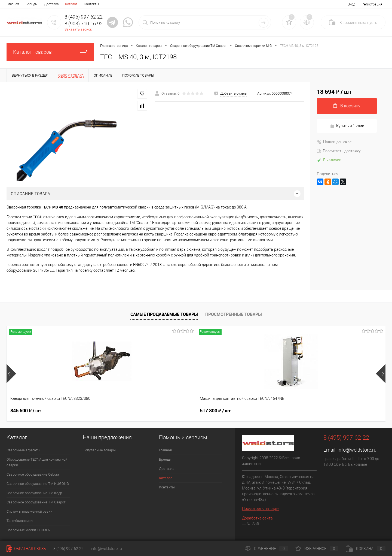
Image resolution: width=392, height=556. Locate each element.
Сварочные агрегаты (23, 450)
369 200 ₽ (310, 411)
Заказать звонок (78, 29)
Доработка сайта (257, 518)
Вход (351, 4)
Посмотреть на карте (261, 509)
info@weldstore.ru (357, 450)
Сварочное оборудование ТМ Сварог (36, 502)
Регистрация (372, 4)
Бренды (32, 4)
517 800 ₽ (120, 411)
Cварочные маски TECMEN (28, 530)
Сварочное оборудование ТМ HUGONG (38, 484)
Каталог (71, 4)
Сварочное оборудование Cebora (33, 474)
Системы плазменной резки (29, 511)
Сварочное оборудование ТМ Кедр (34, 493)
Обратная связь (26, 549)
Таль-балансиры (20, 521)
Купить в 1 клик (347, 126)
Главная (13, 4)
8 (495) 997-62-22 (68, 549)
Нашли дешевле (334, 142)
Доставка (51, 4)
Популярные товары (99, 450)
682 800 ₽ (215, 411)
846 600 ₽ (26, 411)
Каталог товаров (50, 52)
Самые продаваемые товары (164, 314)
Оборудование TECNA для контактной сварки (37, 462)
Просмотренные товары (234, 314)
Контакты (91, 4)
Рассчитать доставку (339, 151)
